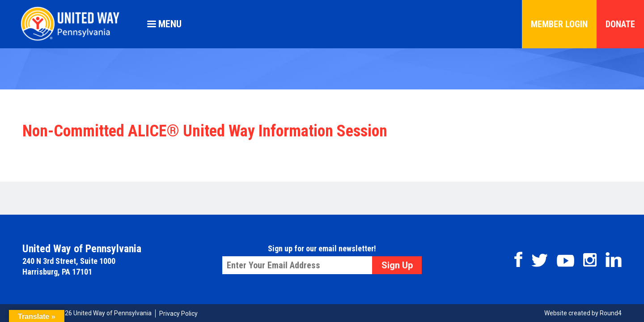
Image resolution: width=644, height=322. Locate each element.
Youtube (566, 261)
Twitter (540, 260)
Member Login (559, 24)
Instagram (590, 260)
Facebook (518, 259)
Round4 (611, 313)
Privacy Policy (178, 314)
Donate (620, 24)
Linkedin (614, 260)
